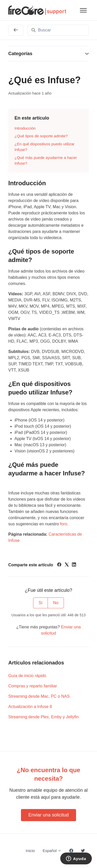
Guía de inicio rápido (27, 676)
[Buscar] (58, 30)
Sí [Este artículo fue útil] (40, 603)
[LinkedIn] (74, 565)
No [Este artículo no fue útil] (56, 603)
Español (52, 851)
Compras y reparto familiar (33, 686)
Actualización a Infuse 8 (30, 707)
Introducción (25, 128)
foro (64, 524)
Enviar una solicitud (48, 815)
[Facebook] (59, 565)
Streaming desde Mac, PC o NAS (39, 696)
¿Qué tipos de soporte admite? (41, 136)
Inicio (30, 851)
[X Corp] (67, 565)
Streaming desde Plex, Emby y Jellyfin (43, 717)
